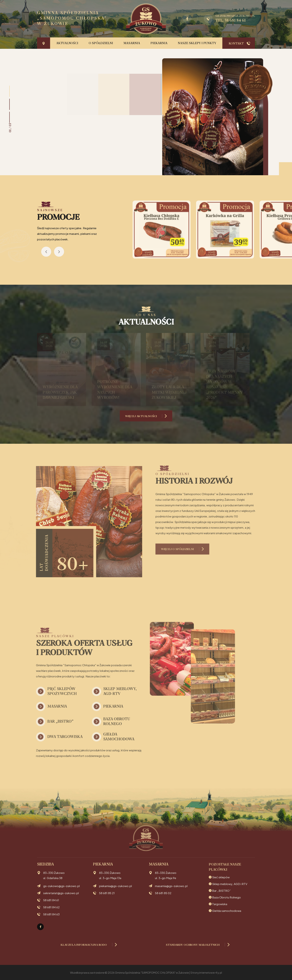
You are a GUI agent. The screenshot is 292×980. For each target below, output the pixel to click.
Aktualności (67, 43)
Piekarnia (159, 43)
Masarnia (132, 43)
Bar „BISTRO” (222, 891)
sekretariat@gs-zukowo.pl (61, 893)
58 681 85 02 (163, 893)
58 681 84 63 (51, 914)
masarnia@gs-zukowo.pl (171, 886)
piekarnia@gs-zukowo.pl (115, 886)
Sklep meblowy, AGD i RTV (230, 884)
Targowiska (220, 904)
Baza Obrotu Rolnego (226, 897)
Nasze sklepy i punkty (197, 43)
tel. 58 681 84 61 (231, 20)
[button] (9, 91)
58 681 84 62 (51, 907)
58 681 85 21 (107, 893)
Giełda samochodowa (227, 911)
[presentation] (46, 252)
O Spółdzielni (101, 43)
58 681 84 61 (51, 900)
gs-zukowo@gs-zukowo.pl (235, 16)
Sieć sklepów (221, 877)
